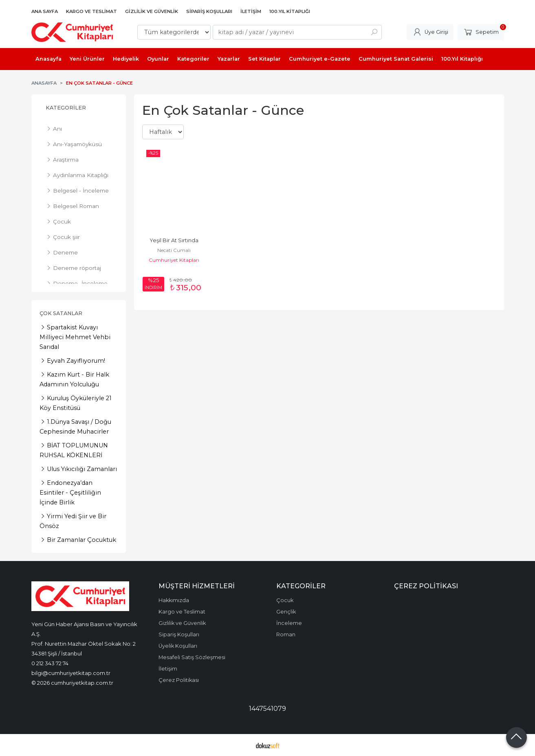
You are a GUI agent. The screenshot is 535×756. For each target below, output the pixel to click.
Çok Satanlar (61, 313)
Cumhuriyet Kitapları (174, 260)
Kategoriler (66, 108)
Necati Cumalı (174, 250)
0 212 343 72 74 (50, 663)
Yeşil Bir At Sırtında (174, 240)
